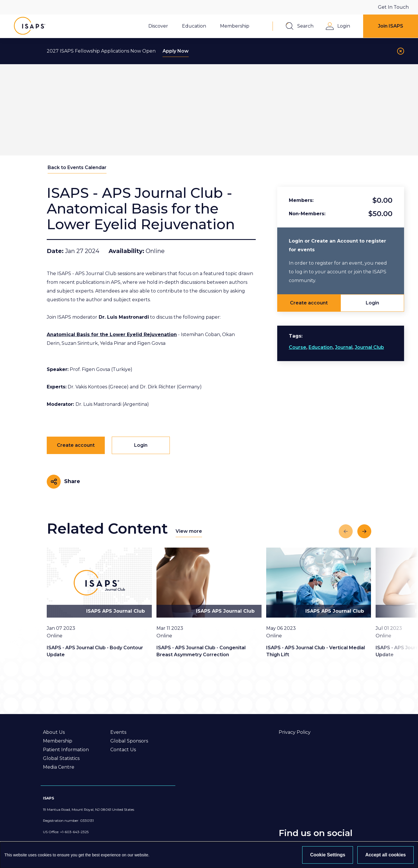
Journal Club (369, 347)
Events (118, 732)
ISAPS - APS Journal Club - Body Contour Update (95, 651)
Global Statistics (61, 758)
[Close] (401, 51)
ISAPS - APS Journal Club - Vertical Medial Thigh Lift (316, 651)
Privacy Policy (295, 732)
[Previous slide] (346, 531)
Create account (309, 303)
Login (372, 303)
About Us (54, 732)
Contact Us (123, 750)
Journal (344, 347)
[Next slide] (364, 531)
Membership (58, 741)
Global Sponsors (129, 741)
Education (321, 347)
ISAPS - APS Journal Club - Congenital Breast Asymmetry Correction (201, 651)
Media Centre (59, 767)
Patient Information (66, 750)
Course (298, 347)
